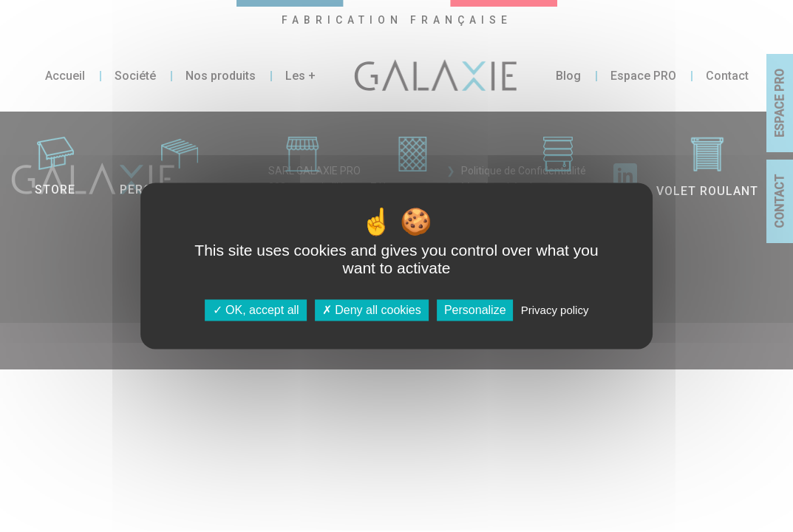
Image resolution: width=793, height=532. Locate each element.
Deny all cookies (372, 310)
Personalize (475, 310)
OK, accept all (256, 310)
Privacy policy (555, 310)
